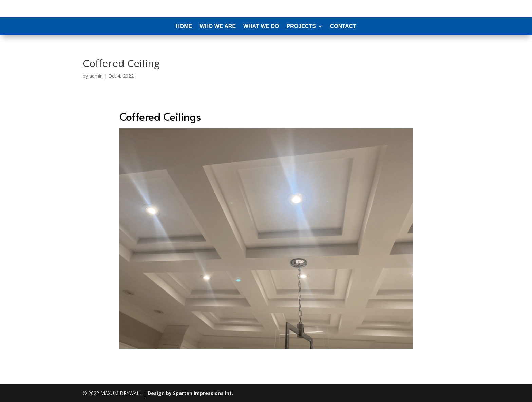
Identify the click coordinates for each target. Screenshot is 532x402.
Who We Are (218, 27)
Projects (301, 27)
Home (184, 27)
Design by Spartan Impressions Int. (190, 393)
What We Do (261, 27)
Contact (343, 27)
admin (96, 76)
